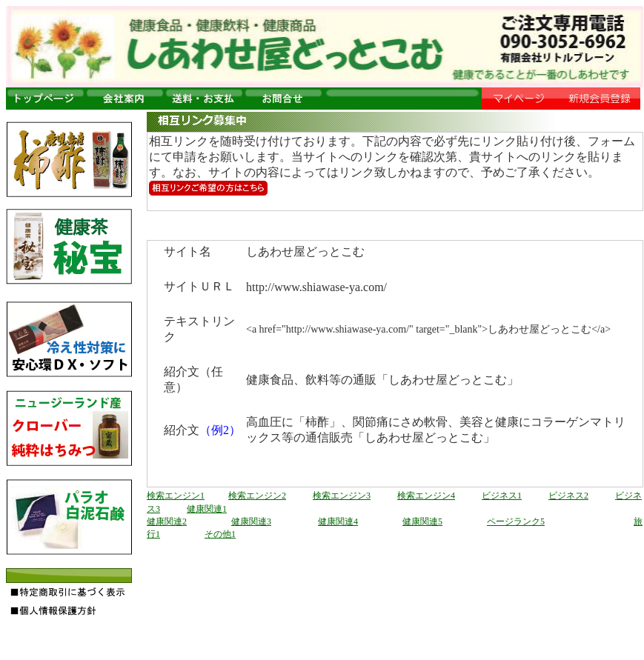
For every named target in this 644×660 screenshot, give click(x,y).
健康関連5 (422, 521)
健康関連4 (338, 521)
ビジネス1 (502, 496)
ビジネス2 (568, 496)
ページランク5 (516, 521)
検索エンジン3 (342, 496)
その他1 (220, 534)
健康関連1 (207, 509)
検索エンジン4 (426, 496)
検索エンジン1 (176, 496)
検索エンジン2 (257, 496)
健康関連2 (167, 521)
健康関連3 (251, 521)
